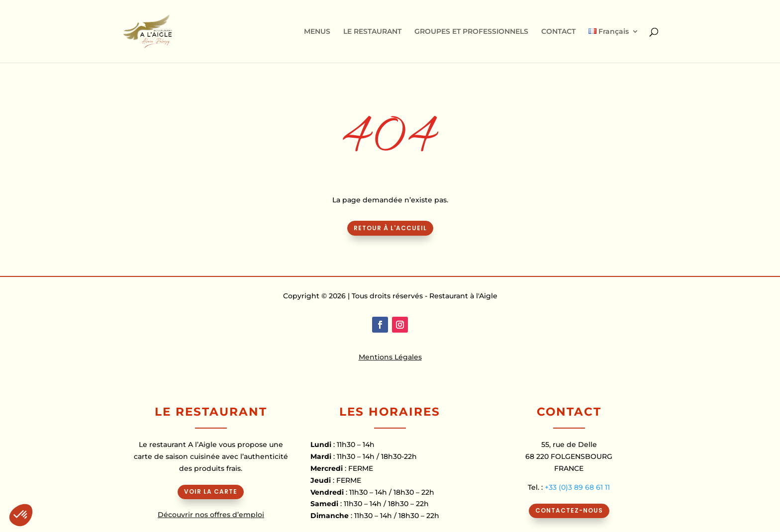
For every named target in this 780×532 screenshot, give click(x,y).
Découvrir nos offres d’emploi (211, 515)
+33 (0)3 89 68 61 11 (577, 487)
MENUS (317, 32)
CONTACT (558, 32)
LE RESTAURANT (372, 32)
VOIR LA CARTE (211, 491)
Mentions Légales (390, 357)
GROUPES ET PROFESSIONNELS (471, 32)
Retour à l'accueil (390, 228)
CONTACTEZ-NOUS (569, 510)
